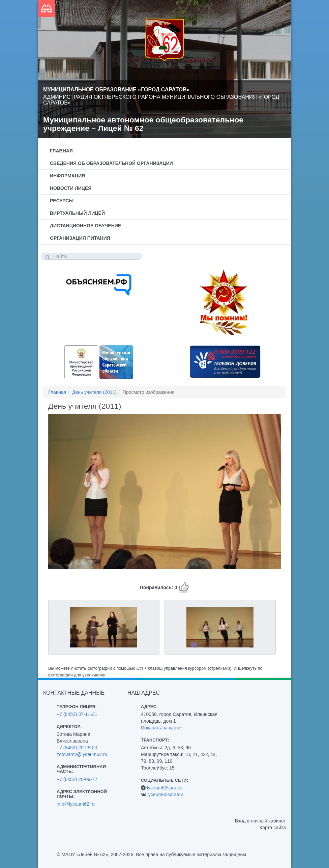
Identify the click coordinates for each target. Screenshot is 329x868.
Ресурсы (62, 201)
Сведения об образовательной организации (111, 163)
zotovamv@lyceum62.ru (82, 754)
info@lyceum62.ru (76, 804)
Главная (61, 151)
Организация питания (80, 238)
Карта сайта (273, 828)
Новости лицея (71, 188)
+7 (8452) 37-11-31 (77, 714)
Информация (67, 176)
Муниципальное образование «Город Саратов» (116, 90)
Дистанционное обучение (85, 226)
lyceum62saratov (165, 788)
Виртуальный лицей (77, 213)
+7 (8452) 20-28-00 (77, 748)
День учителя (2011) (94, 392)
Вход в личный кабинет (260, 821)
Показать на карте (161, 728)
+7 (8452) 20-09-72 (77, 779)
